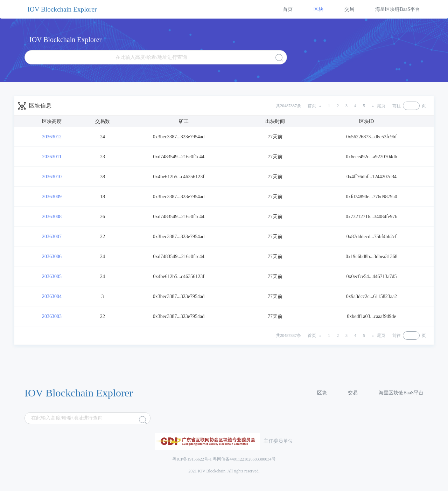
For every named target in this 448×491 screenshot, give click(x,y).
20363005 (52, 276)
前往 (397, 106)
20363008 (52, 217)
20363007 (52, 237)
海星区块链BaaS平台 (398, 9)
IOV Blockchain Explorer (62, 9)
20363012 (52, 137)
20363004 (52, 296)
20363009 (52, 197)
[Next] (379, 106)
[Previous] (314, 106)
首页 (288, 9)
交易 (349, 9)
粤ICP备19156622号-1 (192, 459)
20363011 (52, 157)
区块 (318, 9)
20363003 (52, 316)
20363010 (52, 177)
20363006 (52, 257)
